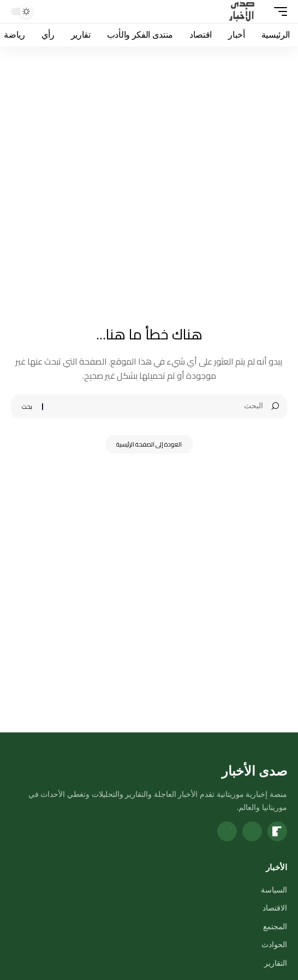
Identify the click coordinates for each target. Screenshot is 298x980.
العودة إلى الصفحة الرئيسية (149, 444)
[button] (278, 11)
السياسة (274, 890)
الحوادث (274, 944)
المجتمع (275, 926)
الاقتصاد (275, 908)
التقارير (276, 963)
